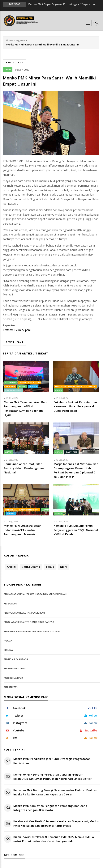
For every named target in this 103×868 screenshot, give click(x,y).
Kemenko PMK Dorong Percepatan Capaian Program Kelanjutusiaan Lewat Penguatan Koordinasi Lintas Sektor (52, 777)
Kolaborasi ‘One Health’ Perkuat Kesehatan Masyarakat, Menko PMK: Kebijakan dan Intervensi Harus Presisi (56, 823)
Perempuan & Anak (15, 669)
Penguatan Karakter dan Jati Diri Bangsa (75, 386)
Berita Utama (15, 63)
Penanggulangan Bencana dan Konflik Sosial (32, 631)
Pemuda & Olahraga (16, 659)
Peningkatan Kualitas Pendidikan (22, 510)
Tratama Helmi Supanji (17, 330)
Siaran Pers (71, 452)
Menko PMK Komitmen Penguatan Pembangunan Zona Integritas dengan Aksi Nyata (50, 808)
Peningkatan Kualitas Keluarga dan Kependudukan (35, 594)
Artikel (11, 567)
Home (10, 40)
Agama (21, 40)
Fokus (50, 567)
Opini (64, 567)
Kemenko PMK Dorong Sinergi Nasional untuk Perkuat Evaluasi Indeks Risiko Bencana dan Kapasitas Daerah (55, 792)
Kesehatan (11, 382)
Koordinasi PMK (13, 390)
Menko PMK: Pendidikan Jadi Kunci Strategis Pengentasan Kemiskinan (52, 761)
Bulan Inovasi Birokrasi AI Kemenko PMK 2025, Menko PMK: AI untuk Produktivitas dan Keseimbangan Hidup (54, 839)
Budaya (33, 386)
